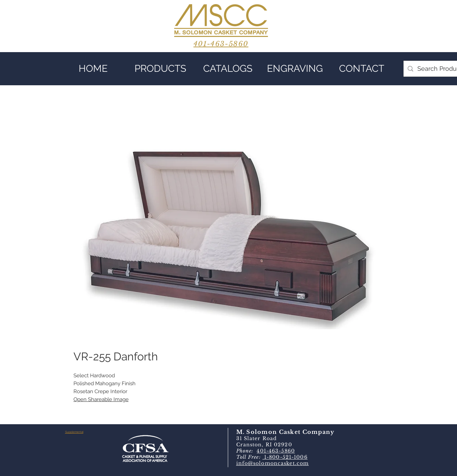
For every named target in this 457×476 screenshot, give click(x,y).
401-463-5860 (276, 451)
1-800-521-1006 (285, 457)
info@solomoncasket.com (273, 463)
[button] (161, 69)
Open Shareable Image (101, 399)
